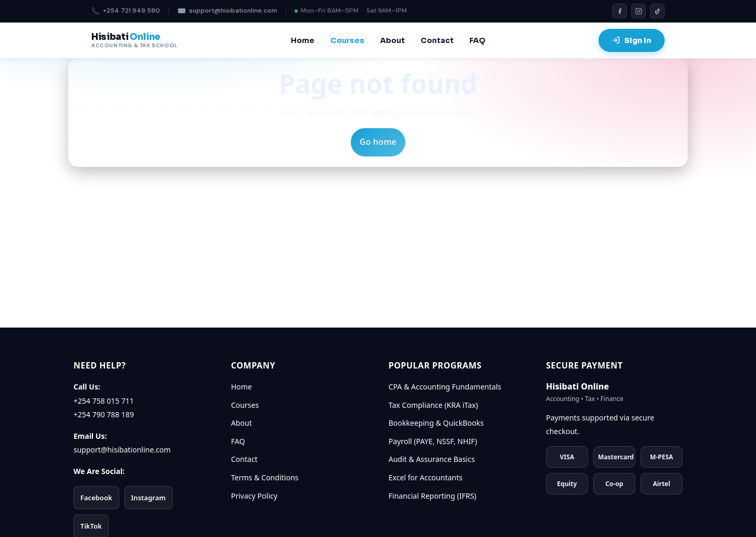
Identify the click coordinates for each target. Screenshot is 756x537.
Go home (378, 142)
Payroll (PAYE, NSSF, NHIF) (433, 441)
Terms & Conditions (265, 477)
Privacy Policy (254, 496)
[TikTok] (657, 11)
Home (303, 40)
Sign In (632, 40)
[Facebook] (619, 11)
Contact (437, 40)
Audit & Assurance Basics (432, 459)
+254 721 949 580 (126, 11)
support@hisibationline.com (227, 11)
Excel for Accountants (426, 477)
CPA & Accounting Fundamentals (445, 387)
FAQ (477, 40)
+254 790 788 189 (104, 414)
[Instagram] (638, 11)
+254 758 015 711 (104, 401)
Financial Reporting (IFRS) (432, 496)
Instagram (149, 498)
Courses (347, 40)
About (392, 40)
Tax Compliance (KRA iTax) (433, 405)
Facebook (96, 498)
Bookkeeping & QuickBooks (436, 423)
